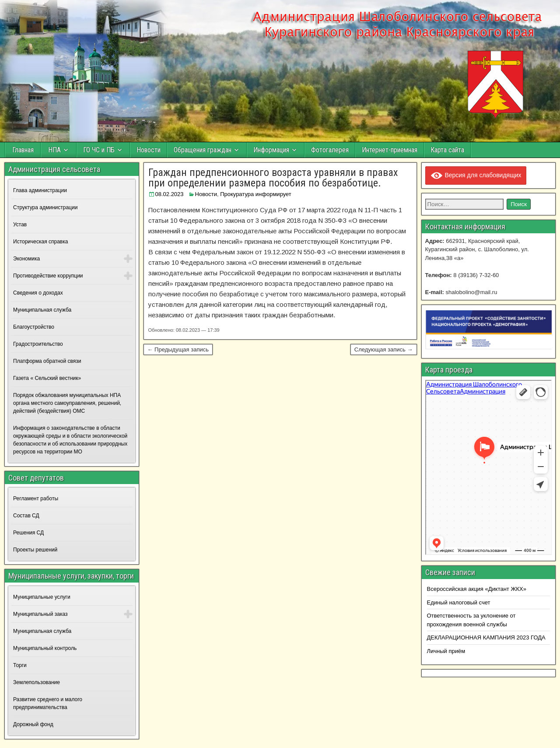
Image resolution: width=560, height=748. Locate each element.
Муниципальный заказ (40, 614)
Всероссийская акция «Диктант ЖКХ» (477, 589)
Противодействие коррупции (48, 276)
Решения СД (28, 533)
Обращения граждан (203, 150)
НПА (54, 150)
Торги (20, 665)
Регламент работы (36, 499)
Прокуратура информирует (256, 194)
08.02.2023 (170, 194)
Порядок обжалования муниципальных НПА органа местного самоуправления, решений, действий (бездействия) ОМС (67, 403)
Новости (149, 150)
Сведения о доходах (38, 293)
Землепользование (37, 682)
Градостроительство (38, 344)
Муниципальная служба (42, 310)
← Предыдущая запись (178, 349)
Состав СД (26, 516)
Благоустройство (34, 327)
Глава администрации (40, 190)
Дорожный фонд (33, 724)
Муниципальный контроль (45, 648)
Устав (20, 225)
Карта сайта (447, 150)
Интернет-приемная (390, 150)
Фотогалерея (330, 150)
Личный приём (446, 651)
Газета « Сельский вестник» (47, 378)
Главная (23, 150)
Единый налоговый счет (459, 602)
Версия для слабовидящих (476, 175)
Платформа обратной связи (47, 361)
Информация (271, 150)
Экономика (26, 259)
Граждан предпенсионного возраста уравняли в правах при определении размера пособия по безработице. (273, 178)
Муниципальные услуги (42, 597)
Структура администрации (45, 207)
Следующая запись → (384, 349)
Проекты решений (35, 550)
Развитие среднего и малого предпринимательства (48, 703)
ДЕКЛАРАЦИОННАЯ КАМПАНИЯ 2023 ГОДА (486, 637)
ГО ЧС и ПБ (99, 150)
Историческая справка (40, 242)
